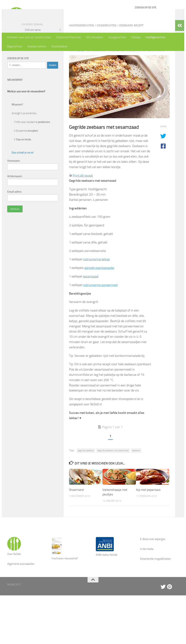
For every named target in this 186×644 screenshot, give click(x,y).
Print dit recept (83, 206)
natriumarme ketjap (96, 290)
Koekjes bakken (37, 46)
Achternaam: (15, 207)
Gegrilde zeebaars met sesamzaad (113, 481)
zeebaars (136, 481)
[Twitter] (163, 618)
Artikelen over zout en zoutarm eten (29, 37)
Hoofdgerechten (155, 37)
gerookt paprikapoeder (99, 299)
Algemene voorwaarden (21, 595)
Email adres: (15, 223)
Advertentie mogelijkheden (155, 590)
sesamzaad (91, 307)
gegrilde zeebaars (86, 481)
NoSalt (80, 81)
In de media (147, 580)
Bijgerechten (15, 46)
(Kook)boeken (60, 46)
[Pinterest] (170, 618)
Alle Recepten (95, 37)
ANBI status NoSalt (106, 586)
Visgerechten (107, 56)
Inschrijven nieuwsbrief (65, 589)
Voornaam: (14, 192)
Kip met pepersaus (148, 521)
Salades (136, 37)
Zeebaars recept (131, 56)
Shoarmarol (76, 521)
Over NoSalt (14, 585)
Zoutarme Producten (69, 37)
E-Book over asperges (153, 570)
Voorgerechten (117, 37)
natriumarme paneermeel (100, 316)
